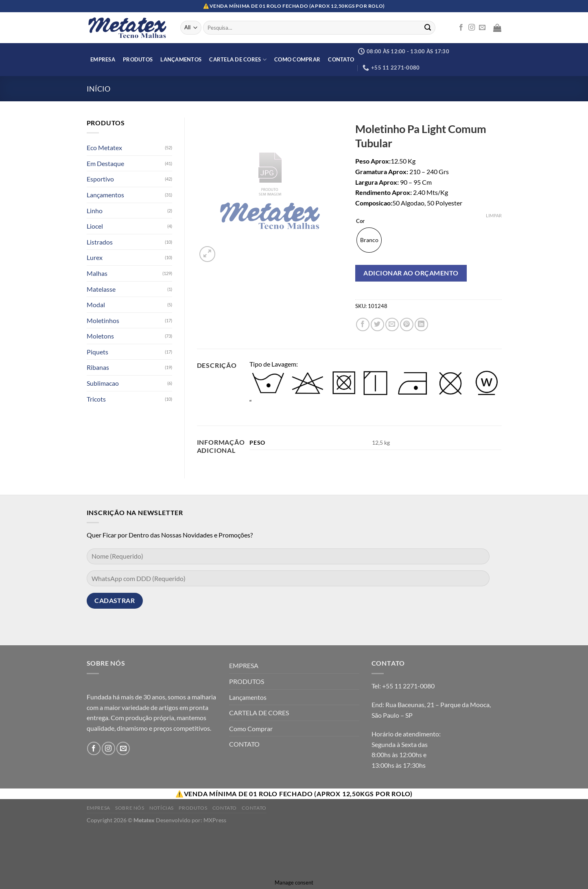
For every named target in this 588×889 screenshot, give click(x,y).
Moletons (100, 336)
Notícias (162, 808)
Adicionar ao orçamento (411, 273)
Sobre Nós (130, 808)
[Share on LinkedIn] (421, 324)
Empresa (98, 808)
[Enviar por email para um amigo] (392, 324)
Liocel (95, 226)
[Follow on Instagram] (472, 28)
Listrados (100, 242)
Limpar (494, 215)
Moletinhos (103, 320)
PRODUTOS (138, 59)
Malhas (97, 273)
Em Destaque (105, 163)
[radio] (369, 240)
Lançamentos (181, 59)
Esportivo (100, 179)
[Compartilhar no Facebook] (363, 324)
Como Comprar (297, 59)
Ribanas (98, 367)
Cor (360, 221)
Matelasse (101, 289)
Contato (225, 808)
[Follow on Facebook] (461, 28)
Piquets (97, 352)
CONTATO (341, 59)
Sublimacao (103, 383)
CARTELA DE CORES (238, 60)
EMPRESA (103, 59)
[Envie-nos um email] (482, 28)
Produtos (193, 808)
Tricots (96, 399)
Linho (95, 211)
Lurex (95, 257)
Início (98, 89)
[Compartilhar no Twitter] (377, 324)
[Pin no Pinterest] (407, 324)
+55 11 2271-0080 (408, 686)
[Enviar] (428, 28)
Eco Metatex (104, 147)
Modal (96, 305)
